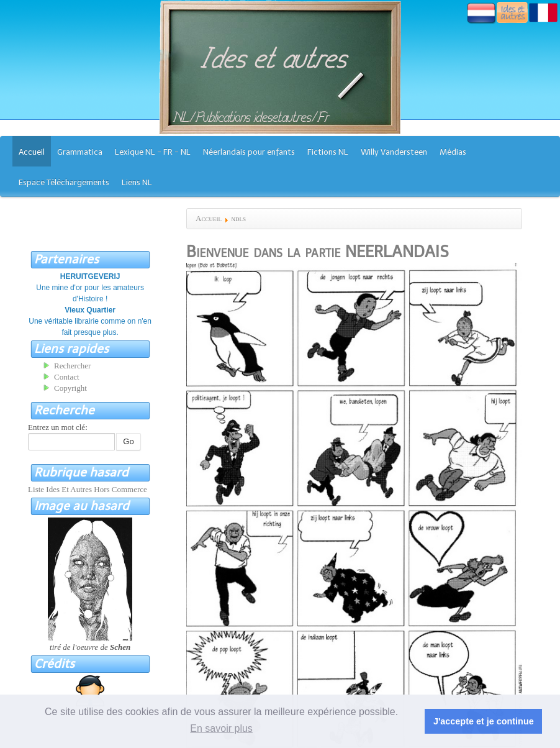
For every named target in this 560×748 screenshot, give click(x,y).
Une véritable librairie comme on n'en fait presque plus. (90, 321)
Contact (66, 377)
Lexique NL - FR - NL (153, 152)
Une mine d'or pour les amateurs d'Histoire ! (90, 288)
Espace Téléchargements (64, 182)
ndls (238, 218)
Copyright (70, 388)
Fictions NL (328, 152)
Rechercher (72, 366)
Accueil (32, 152)
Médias (453, 152)
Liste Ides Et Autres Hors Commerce (88, 489)
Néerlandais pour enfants (249, 152)
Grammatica (80, 152)
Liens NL (137, 182)
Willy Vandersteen (394, 152)
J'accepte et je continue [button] (484, 721)
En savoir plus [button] (221, 728)
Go (128, 441)
